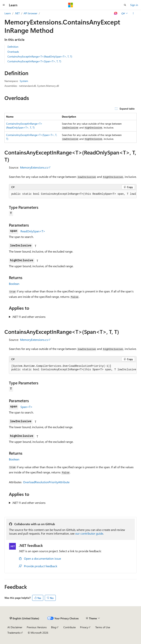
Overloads (13, 52)
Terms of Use (103, 627)
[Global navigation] (4, 5)
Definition (13, 47)
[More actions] (133, 13)
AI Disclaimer (15, 627)
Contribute (69, 627)
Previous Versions (37, 627)
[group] (73, 194)
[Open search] (125, 5)
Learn (8, 13)
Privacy (84, 627)
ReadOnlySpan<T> (33, 231)
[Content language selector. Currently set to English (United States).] (24, 618)
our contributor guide (89, 533)
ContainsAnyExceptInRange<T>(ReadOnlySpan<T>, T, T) (40, 56)
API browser (30, 13)
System (24, 81)
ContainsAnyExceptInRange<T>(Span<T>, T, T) (34, 61)
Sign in (134, 5)
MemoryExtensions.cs (34, 167)
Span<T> (26, 407)
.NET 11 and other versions (29, 317)
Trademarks (14, 633)
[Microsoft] (71, 5)
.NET (17, 13)
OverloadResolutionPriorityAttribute (46, 482)
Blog (54, 627)
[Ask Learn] (116, 13)
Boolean (14, 284)
